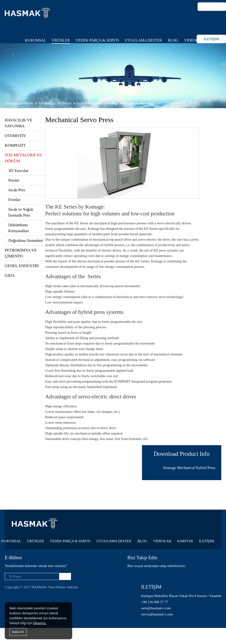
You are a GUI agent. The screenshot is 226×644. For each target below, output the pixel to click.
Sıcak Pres (17, 190)
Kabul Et (18, 632)
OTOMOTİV (15, 136)
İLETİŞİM (211, 39)
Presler (14, 180)
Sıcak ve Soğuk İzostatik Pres (21, 212)
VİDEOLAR (194, 40)
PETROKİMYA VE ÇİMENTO (21, 253)
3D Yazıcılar (18, 171)
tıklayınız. (40, 623)
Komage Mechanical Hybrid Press (189, 468)
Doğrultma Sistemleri (26, 241)
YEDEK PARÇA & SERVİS (97, 40)
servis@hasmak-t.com (157, 614)
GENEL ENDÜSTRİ (22, 266)
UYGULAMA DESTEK (143, 40)
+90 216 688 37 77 (155, 602)
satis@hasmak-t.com (156, 608)
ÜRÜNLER (61, 40)
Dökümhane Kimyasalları (19, 228)
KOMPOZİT (15, 145)
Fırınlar (14, 200)
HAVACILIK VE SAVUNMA (19, 123)
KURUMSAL (35, 40)
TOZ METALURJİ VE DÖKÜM (23, 158)
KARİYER (185, 541)
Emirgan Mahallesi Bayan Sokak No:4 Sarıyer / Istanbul (181, 596)
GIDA (10, 275)
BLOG (173, 40)
